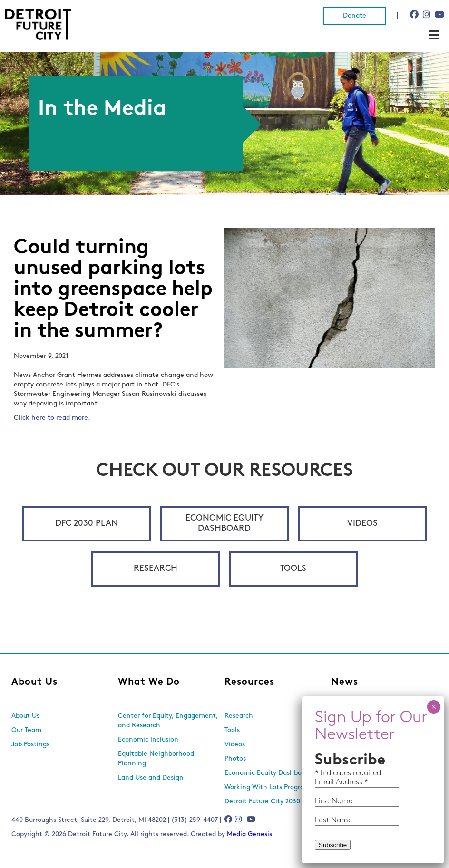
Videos (362, 524)
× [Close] (434, 707)
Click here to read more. (53, 418)
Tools (293, 569)
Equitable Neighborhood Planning (156, 759)
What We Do (149, 682)
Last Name (333, 820)
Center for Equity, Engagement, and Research (168, 721)
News (345, 682)
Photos (235, 759)
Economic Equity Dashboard (224, 524)
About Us (34, 682)
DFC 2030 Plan (87, 524)
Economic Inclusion (148, 740)
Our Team (26, 730)
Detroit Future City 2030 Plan (270, 802)
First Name (334, 801)
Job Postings (30, 745)
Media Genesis (249, 834)
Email (325, 782)
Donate (355, 16)
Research (156, 569)
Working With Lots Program (267, 787)
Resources (249, 682)
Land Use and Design (151, 778)
